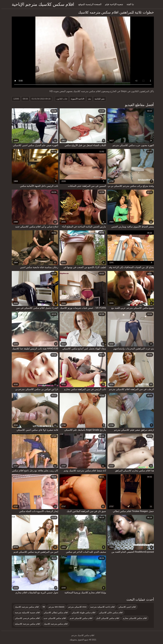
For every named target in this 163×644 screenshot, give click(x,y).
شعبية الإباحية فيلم (113, 4)
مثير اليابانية (98, 99)
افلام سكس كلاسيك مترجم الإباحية (42, 4)
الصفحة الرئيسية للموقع (89, 4)
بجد (88, 99)
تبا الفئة (129, 4)
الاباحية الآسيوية (76, 99)
